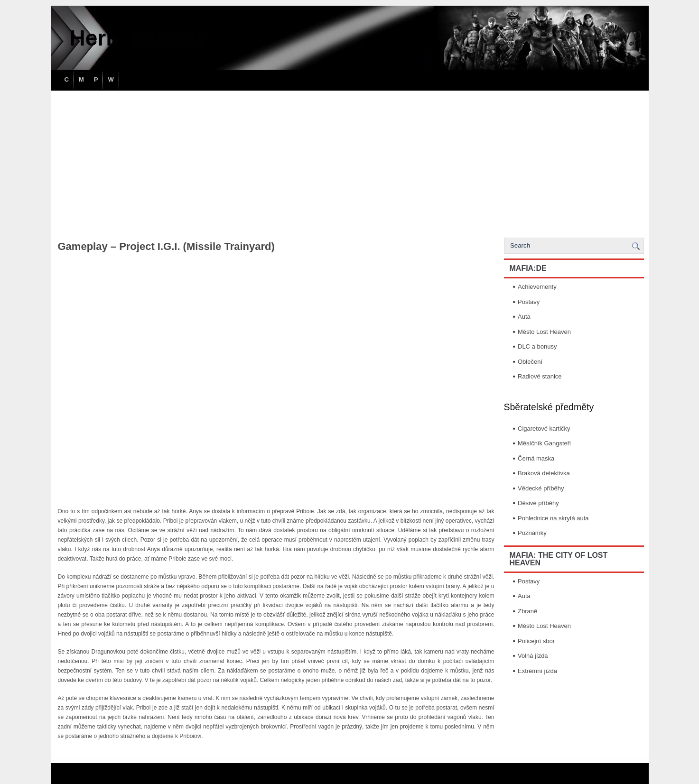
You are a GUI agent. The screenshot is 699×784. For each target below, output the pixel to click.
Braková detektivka (544, 473)
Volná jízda (533, 656)
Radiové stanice (540, 376)
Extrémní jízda (537, 671)
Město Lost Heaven (544, 332)
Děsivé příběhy (538, 503)
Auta (524, 317)
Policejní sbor (536, 641)
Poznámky (532, 533)
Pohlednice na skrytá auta (553, 518)
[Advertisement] (350, 162)
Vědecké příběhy (541, 488)
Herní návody (139, 38)
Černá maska (536, 458)
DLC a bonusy (537, 346)
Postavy (529, 302)
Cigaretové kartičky (544, 429)
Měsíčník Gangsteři (544, 443)
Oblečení (530, 362)
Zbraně (527, 611)
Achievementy (537, 287)
